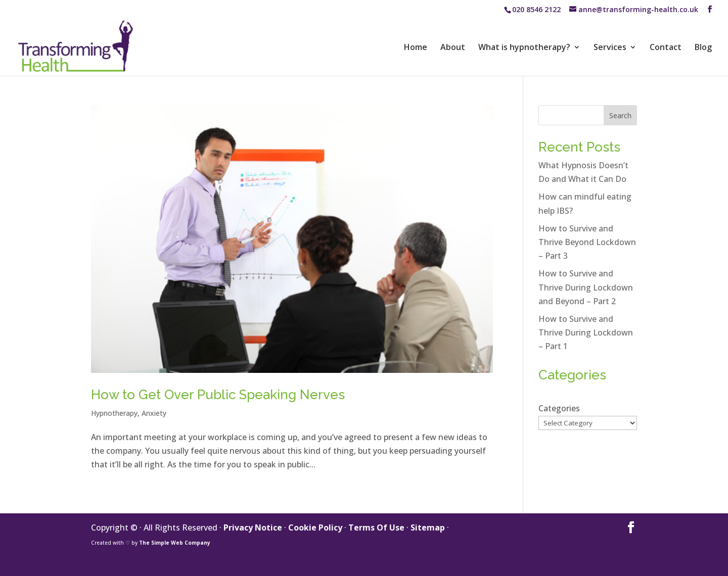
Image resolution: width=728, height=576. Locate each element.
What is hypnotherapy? (524, 48)
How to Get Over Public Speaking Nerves (218, 395)
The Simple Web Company (175, 543)
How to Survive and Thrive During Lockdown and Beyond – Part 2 (586, 287)
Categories (559, 408)
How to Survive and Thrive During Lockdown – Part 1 (586, 332)
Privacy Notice (253, 527)
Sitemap (428, 527)
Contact (666, 48)
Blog (703, 48)
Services (610, 48)
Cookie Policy (315, 527)
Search (620, 115)
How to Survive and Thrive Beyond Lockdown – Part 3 (587, 242)
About (453, 48)
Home (416, 48)
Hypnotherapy (114, 413)
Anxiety (154, 413)
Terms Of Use (376, 527)
